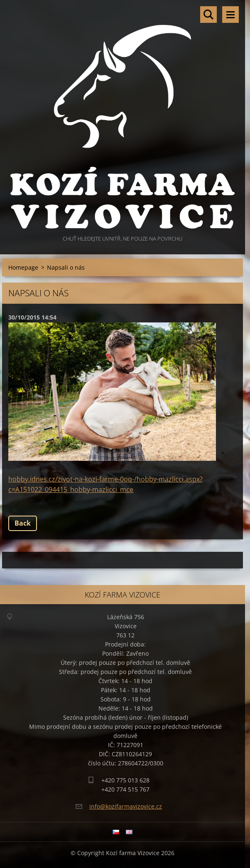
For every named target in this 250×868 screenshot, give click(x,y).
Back (23, 523)
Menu (230, 15)
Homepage (23, 267)
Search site (208, 15)
